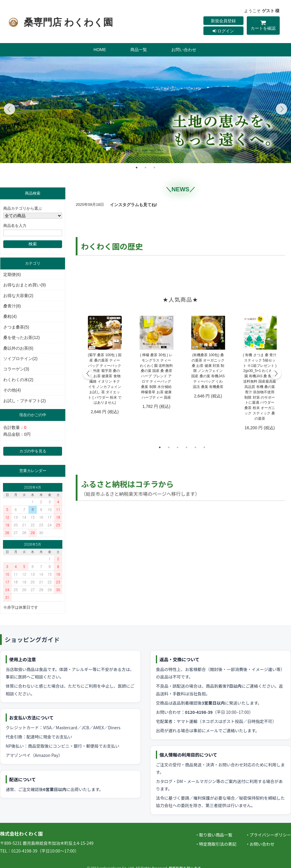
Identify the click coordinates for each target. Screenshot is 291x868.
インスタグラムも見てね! (133, 205)
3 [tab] (154, 168)
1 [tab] (137, 168)
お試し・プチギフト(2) (24, 401)
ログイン (223, 31)
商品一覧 (139, 50)
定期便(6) (12, 274)
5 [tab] (195, 447)
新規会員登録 (223, 21)
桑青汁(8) (12, 306)
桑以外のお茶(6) (18, 348)
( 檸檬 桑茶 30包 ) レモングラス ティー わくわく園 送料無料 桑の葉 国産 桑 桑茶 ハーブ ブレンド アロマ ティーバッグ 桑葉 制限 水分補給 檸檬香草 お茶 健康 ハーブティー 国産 (156, 376)
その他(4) (12, 390)
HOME (100, 50)
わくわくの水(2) (18, 380)
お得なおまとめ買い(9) (24, 285)
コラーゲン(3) (16, 369)
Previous (10, 110)
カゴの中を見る (33, 451)
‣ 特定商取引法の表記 (216, 844)
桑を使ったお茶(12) (22, 337)
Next (281, 110)
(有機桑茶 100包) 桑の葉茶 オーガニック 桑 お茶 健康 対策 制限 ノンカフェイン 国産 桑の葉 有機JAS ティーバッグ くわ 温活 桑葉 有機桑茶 (208, 371)
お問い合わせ (184, 50)
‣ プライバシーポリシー (269, 835)
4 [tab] (186, 447)
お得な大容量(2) (18, 296)
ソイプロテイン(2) (20, 359)
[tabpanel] (145, 110)
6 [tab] (204, 447)
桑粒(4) (10, 316)
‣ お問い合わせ (261, 844)
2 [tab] (145, 168)
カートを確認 (263, 26)
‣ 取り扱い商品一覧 (214, 835)
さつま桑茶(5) (16, 327)
